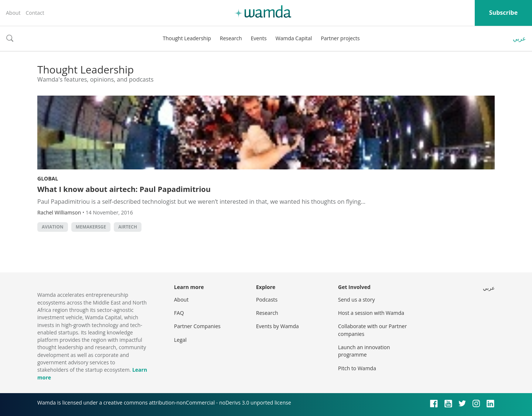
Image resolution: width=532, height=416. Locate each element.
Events (259, 38)
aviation (53, 227)
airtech (128, 227)
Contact (35, 13)
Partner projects (340, 38)
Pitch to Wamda (357, 368)
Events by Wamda (277, 326)
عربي (519, 38)
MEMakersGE (91, 227)
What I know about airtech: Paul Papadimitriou (124, 189)
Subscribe (503, 13)
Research (231, 38)
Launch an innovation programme (364, 351)
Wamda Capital (294, 38)
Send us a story (356, 300)
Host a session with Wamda (371, 313)
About (13, 13)
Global (48, 178)
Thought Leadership (187, 38)
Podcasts (267, 300)
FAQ (179, 313)
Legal (180, 340)
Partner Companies (197, 326)
